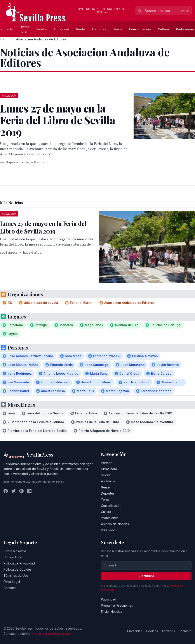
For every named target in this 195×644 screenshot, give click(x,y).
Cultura (163, 29)
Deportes (99, 29)
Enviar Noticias (111, 612)
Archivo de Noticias (115, 524)
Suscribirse (146, 576)
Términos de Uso (16, 576)
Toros (118, 29)
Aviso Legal (12, 582)
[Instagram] (21, 491)
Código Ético (13, 557)
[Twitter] (14, 491)
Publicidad (109, 599)
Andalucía (61, 29)
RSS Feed (108, 530)
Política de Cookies (17, 569)
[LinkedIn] (29, 491)
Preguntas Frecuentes (117, 605)
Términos (168, 631)
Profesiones (110, 518)
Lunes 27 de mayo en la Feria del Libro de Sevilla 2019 (43, 227)
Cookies (152, 631)
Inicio (4, 39)
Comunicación (140, 29)
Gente (81, 29)
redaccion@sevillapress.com (51, 634)
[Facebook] (6, 491)
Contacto (10, 588)
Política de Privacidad (19, 563)
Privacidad (135, 631)
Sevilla (41, 29)
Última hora (24, 29)
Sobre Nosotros (15, 551)
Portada (107, 463)
